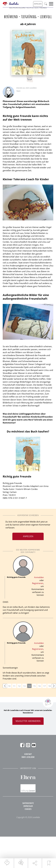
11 (14, 686)
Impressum (28, 806)
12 (19, 686)
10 (9, 686)
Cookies (28, 809)
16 (39, 686)
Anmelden (28, 536)
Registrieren (38, 583)
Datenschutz (28, 803)
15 (34, 686)
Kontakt (28, 754)
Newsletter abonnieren (28, 721)
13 (24, 686)
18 (49, 686)
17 (44, 686)
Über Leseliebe (28, 757)
